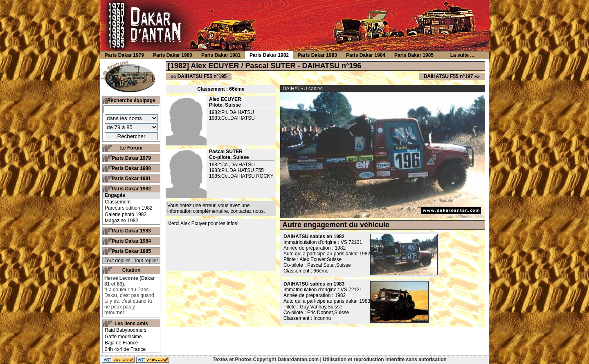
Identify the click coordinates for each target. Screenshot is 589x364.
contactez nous (247, 211)
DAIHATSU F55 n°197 (448, 76)
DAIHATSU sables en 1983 (314, 284)
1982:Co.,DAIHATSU (232, 165)
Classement (118, 202)
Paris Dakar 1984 (131, 241)
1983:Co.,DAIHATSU (232, 118)
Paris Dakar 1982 (131, 189)
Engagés (115, 195)
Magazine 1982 (121, 221)
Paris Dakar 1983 (131, 231)
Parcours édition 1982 (129, 208)
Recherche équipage (131, 100)
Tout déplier (117, 261)
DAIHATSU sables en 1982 (314, 237)
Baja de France (121, 343)
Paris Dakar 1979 (131, 158)
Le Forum (132, 148)
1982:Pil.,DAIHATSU (232, 112)
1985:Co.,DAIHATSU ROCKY (241, 176)
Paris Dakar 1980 (131, 168)
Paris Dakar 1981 (131, 179)
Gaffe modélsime (123, 337)
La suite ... (462, 55)
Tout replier (146, 261)
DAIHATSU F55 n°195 (202, 76)
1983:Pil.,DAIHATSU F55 (236, 170)
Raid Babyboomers (126, 330)
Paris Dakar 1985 (131, 251)
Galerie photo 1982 (126, 214)
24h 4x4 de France (125, 349)
